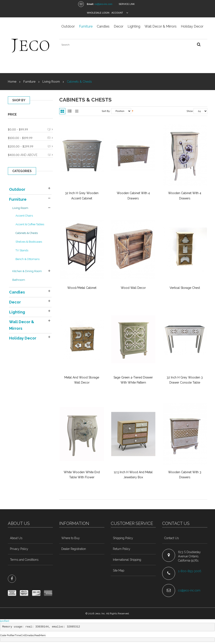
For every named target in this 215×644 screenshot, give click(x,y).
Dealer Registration (74, 549)
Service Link (127, 4)
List (70, 111)
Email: (90, 4)
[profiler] (5, 621)
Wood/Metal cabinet (82, 288)
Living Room (52, 82)
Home (12, 82)
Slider (77, 111)
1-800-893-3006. (190, 571)
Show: (190, 111)
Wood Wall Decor (133, 288)
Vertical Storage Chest (185, 288)
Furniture (29, 82)
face (12, 579)
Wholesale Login (98, 13)
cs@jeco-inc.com (103, 4)
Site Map (119, 570)
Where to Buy (71, 538)
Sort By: (106, 111)
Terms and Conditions (24, 560)
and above (23, 155)
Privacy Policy (19, 549)
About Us (16, 538)
